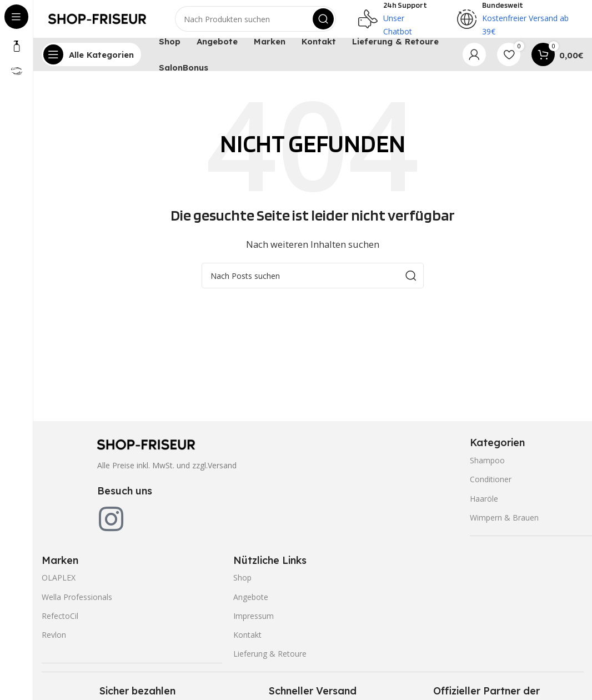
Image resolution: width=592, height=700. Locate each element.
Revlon (54, 641)
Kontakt (247, 641)
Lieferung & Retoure (270, 660)
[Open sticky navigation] (91, 61)
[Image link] (146, 450)
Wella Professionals (77, 603)
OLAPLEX (59, 584)
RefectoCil (60, 622)
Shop (242, 584)
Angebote (251, 603)
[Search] (255, 22)
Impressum (254, 622)
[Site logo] (97, 21)
